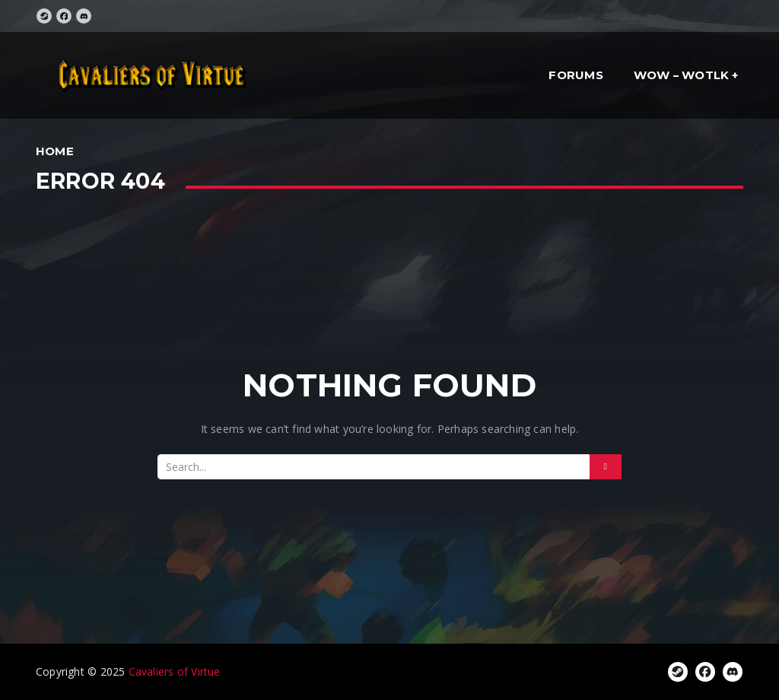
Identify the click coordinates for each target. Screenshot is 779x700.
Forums (576, 75)
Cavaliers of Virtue (175, 671)
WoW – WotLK (681, 75)
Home (55, 151)
